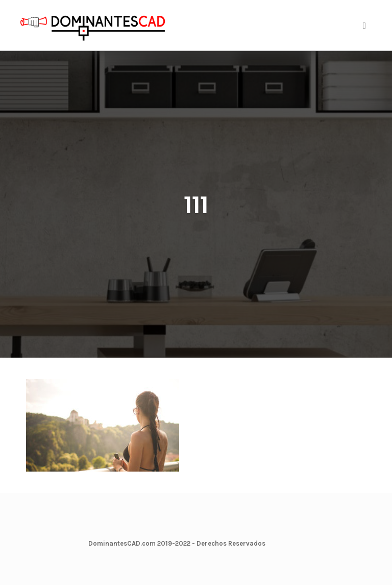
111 (196, 205)
